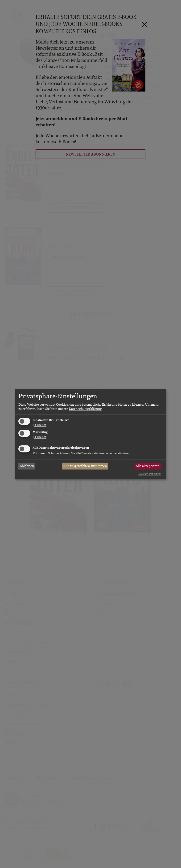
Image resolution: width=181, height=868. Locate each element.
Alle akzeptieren (148, 466)
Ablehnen (27, 466)
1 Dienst (39, 425)
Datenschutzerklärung (85, 409)
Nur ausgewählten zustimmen (85, 466)
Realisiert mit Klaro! (149, 474)
